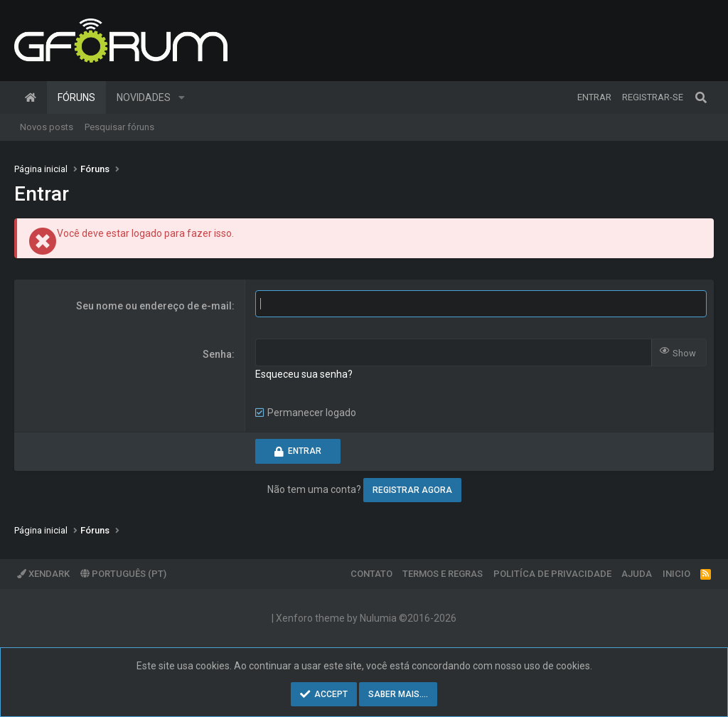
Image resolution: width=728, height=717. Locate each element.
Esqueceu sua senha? (304, 374)
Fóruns (76, 97)
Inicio (676, 574)
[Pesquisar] (701, 97)
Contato (371, 574)
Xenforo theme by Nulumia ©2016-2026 (366, 618)
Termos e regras (443, 574)
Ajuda (637, 574)
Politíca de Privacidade (552, 574)
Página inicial (31, 97)
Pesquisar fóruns (119, 127)
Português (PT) (123, 574)
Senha (217, 354)
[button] (182, 97)
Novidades (144, 97)
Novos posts (47, 127)
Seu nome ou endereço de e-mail (154, 306)
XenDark (43, 574)
